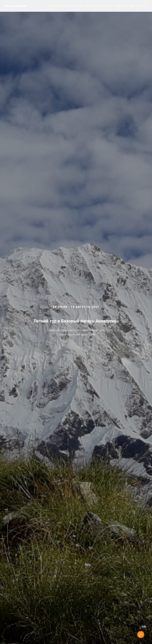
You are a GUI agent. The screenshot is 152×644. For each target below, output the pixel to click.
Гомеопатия (121, 6)
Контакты (142, 6)
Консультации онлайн (71, 6)
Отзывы (108, 6)
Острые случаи (93, 6)
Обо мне (52, 6)
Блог (132, 6)
